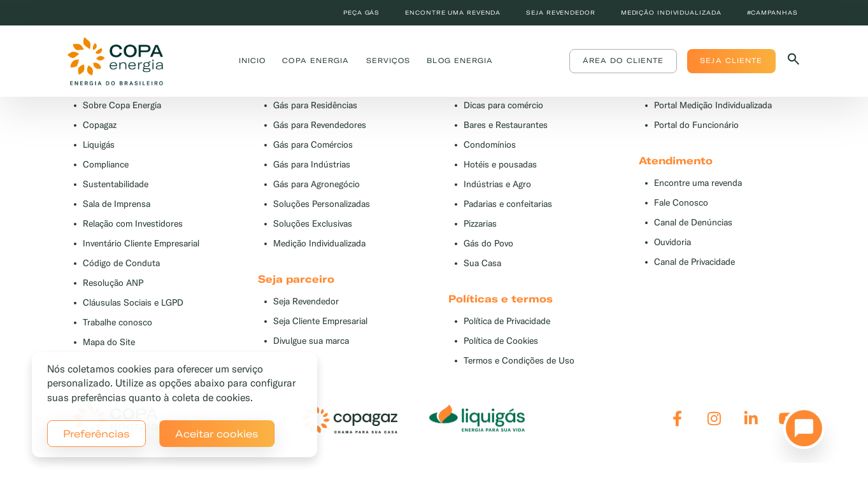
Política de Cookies (501, 341)
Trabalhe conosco (117, 322)
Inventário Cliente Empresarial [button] (141, 244)
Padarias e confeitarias (508, 204)
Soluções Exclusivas (313, 224)
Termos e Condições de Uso (519, 361)
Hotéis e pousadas (500, 165)
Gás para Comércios (313, 145)
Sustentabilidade (116, 184)
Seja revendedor (561, 12)
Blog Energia (460, 60)
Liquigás (99, 145)
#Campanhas (772, 12)
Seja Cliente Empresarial (320, 321)
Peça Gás (361, 12)
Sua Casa (482, 263)
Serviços (388, 60)
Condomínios (490, 145)
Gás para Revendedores (320, 125)
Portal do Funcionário (696, 125)
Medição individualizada (671, 12)
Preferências (96, 434)
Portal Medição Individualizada (713, 105)
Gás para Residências (315, 105)
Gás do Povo (488, 244)
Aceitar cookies (217, 434)
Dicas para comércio (503, 105)
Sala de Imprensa (117, 204)
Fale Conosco (681, 203)
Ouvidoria (672, 242)
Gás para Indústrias (312, 165)
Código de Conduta (121, 263)
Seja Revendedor (306, 301)
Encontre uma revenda (453, 12)
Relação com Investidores (133, 224)
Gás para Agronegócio (317, 184)
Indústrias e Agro (497, 184)
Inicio (253, 60)
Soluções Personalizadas (322, 204)
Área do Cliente (623, 60)
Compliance (106, 165)
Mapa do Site (109, 342)
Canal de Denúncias (693, 223)
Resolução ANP (113, 283)
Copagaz (100, 125)
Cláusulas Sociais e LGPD (133, 303)
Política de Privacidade (507, 321)
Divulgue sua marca (311, 341)
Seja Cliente (731, 60)
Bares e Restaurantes (506, 125)
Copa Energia (316, 60)
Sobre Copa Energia (122, 105)
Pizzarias (480, 224)
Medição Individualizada (319, 244)
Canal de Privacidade (694, 262)
